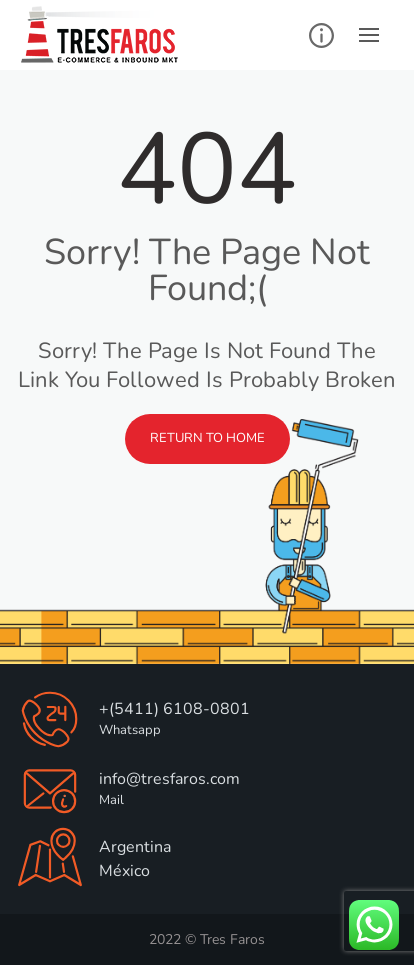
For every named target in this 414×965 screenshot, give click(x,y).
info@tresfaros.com (169, 779)
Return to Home (207, 438)
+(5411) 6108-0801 (174, 709)
